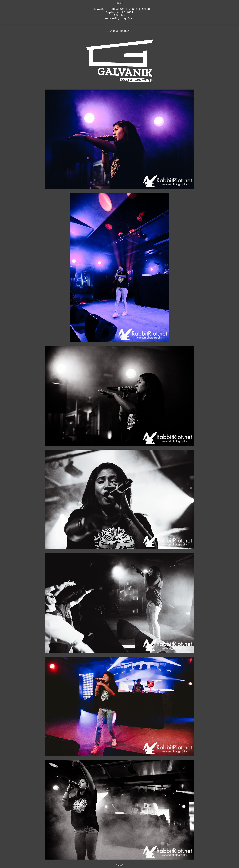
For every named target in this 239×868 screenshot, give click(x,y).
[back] (120, 3)
